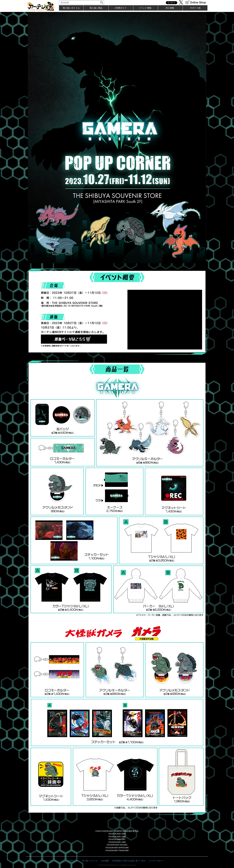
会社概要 (105, 861)
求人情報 (170, 8)
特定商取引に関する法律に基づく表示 (129, 861)
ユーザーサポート (157, 861)
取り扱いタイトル (90, 861)
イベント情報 (145, 8)
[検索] (102, 3)
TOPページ (74, 861)
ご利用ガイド (120, 8)
